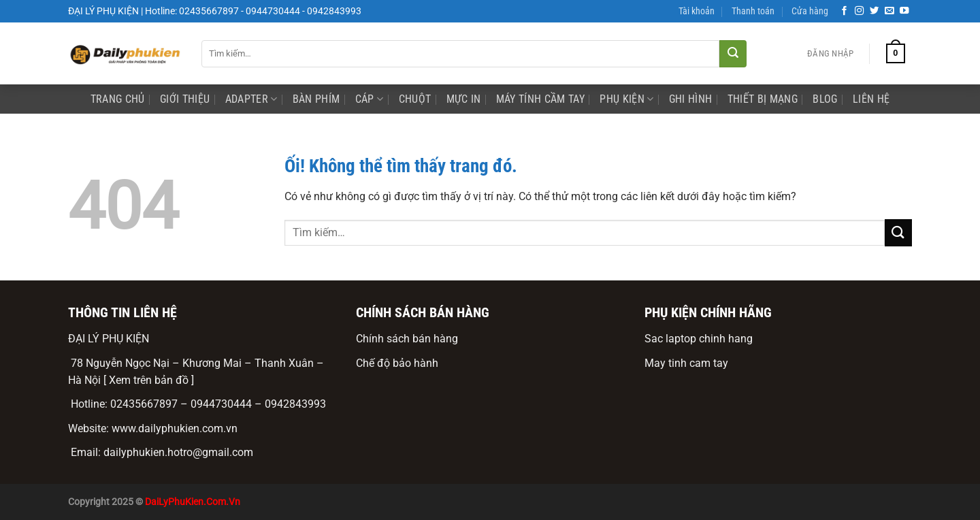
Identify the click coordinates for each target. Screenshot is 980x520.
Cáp (369, 99)
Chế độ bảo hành (397, 363)
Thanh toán (753, 11)
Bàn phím (316, 99)
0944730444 (221, 404)
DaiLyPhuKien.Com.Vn (193, 502)
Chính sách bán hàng (407, 339)
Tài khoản (697, 11)
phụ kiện (626, 99)
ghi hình (691, 99)
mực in (464, 99)
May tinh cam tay (686, 363)
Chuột (415, 99)
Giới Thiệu (185, 99)
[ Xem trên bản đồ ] (149, 380)
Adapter (251, 99)
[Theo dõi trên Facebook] (845, 11)
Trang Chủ (118, 99)
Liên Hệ (871, 99)
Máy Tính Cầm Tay (540, 99)
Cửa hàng (810, 11)
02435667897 (144, 404)
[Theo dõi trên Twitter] (875, 11)
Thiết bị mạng (763, 99)
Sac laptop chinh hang (699, 339)
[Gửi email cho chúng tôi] (889, 11)
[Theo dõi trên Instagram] (860, 11)
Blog (825, 99)
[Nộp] (733, 54)
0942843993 (295, 404)
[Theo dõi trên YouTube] (904, 11)
